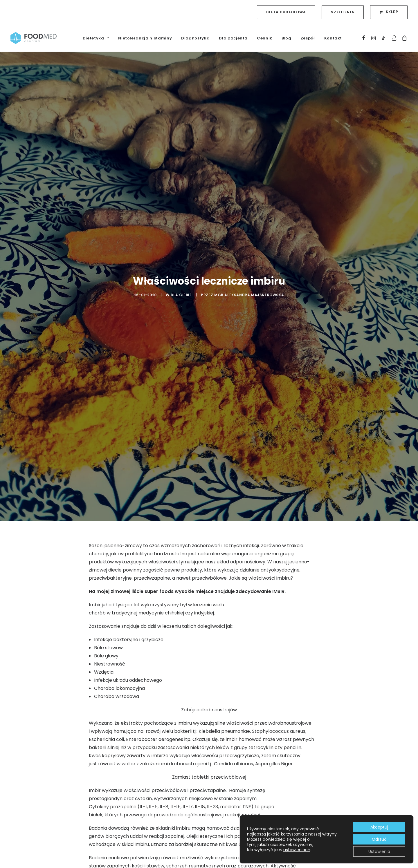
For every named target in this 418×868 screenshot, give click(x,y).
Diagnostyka (195, 38)
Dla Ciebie (181, 262)
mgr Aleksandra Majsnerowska (249, 262)
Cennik (265, 38)
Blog (287, 38)
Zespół (308, 38)
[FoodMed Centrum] (34, 38)
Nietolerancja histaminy (145, 38)
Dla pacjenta (233, 38)
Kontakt (333, 38)
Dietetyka (96, 38)
